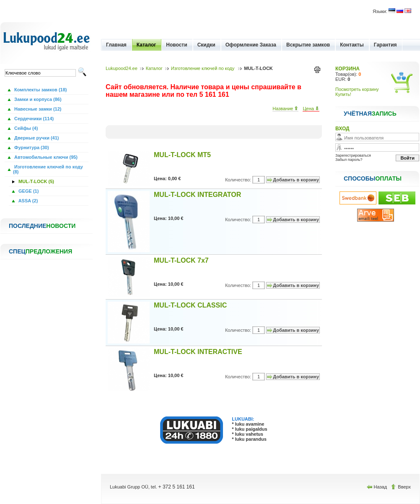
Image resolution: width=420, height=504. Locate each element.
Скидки (206, 45)
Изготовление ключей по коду (203, 68)
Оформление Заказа (251, 45)
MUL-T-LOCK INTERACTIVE (198, 352)
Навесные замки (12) (37, 109)
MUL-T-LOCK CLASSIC (190, 305)
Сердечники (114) (33, 119)
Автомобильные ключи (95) (45, 157)
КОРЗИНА (347, 69)
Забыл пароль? (349, 160)
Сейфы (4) (25, 128)
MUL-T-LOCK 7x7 (181, 260)
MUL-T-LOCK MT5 (182, 155)
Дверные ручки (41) (36, 138)
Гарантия (385, 45)
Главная (116, 45)
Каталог (146, 45)
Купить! (343, 94)
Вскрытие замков (308, 45)
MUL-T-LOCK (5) (36, 181)
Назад (378, 487)
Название (285, 109)
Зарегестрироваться (353, 155)
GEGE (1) (28, 191)
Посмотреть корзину (357, 89)
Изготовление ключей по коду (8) (48, 169)
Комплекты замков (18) (40, 90)
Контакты (352, 45)
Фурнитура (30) (31, 147)
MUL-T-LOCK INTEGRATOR (197, 195)
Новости (176, 45)
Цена (311, 109)
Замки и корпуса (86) (37, 99)
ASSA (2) (27, 201)
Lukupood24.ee (122, 68)
